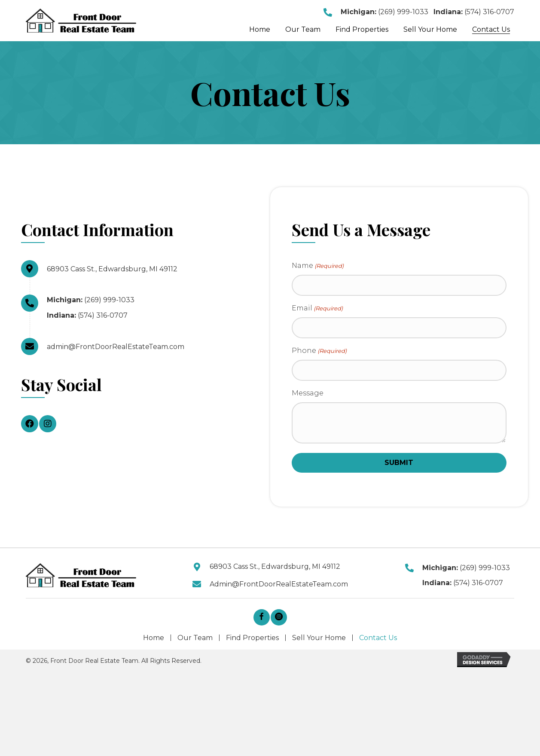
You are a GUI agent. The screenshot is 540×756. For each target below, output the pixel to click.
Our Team (195, 639)
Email (317, 309)
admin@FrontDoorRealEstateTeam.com (116, 347)
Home (154, 639)
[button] (30, 424)
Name (318, 266)
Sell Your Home (319, 639)
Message (308, 395)
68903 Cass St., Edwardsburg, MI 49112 (112, 269)
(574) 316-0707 (489, 12)
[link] (260, 30)
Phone (319, 352)
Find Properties (252, 639)
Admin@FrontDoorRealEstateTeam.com (279, 586)
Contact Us (378, 639)
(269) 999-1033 (403, 12)
